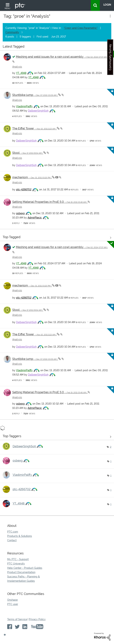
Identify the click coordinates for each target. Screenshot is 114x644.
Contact (12, 540)
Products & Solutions (20, 536)
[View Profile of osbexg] (20, 213)
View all (57, 47)
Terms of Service (17, 619)
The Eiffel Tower (35, 128)
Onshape (12, 600)
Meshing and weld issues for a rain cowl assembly (62, 57)
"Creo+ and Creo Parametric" (81, 28)
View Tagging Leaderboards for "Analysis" (57, 437)
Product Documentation (21, 572)
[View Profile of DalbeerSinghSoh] (38, 111)
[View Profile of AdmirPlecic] (35, 218)
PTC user (13, 604)
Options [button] (110, 16)
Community (12, 32)
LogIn (107, 5)
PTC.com (13, 532)
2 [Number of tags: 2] (111, 447)
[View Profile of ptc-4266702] (24, 189)
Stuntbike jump (35, 95)
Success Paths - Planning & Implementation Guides (24, 579)
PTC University (16, 564)
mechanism (32, 177)
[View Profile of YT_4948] (21, 73)
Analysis (17, 67)
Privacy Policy (37, 619)
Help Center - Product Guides (25, 568)
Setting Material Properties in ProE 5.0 (50, 202)
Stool (28, 153)
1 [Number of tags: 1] (111, 461)
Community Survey (110, 57)
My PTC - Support (18, 559)
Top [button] (5, 635)
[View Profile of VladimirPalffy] (24, 106)
